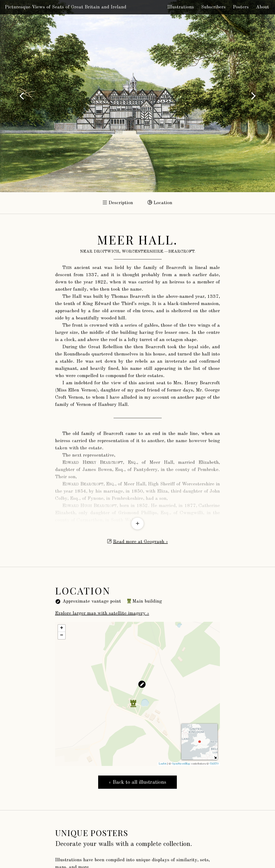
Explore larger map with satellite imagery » (102, 613)
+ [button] (61, 628)
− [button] (61, 636)
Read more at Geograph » (141, 542)
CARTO (214, 764)
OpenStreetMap (181, 764)
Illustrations (181, 7)
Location (160, 203)
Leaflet (163, 764)
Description (118, 203)
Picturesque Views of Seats (66, 7)
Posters (241, 7)
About (262, 7)
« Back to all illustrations (137, 782)
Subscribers (213, 7)
